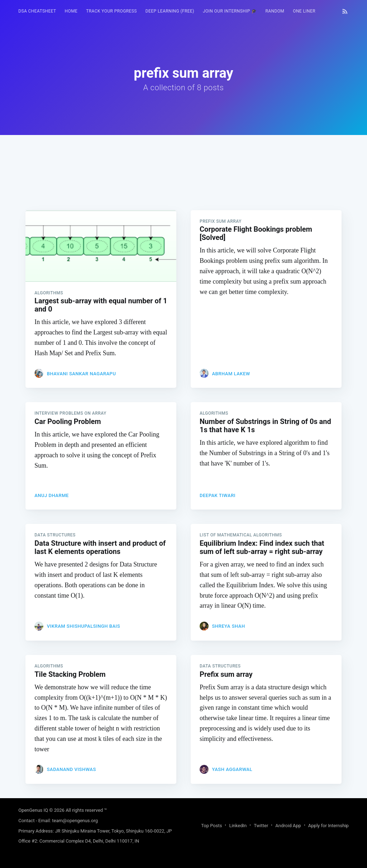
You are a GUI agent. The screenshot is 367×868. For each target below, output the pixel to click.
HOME (71, 11)
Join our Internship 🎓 (230, 11)
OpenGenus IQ (33, 810)
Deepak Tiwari (218, 495)
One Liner (304, 11)
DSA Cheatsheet (37, 11)
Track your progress (111, 11)
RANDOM (275, 11)
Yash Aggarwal (232, 769)
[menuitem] (37, 11)
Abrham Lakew (231, 374)
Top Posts (211, 826)
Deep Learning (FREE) (170, 11)
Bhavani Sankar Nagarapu (82, 374)
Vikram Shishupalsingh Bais (84, 626)
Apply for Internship (328, 826)
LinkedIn (238, 826)
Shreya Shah (228, 626)
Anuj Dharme (52, 495)
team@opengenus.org (75, 821)
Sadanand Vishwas (72, 769)
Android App (288, 826)
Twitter (261, 826)
